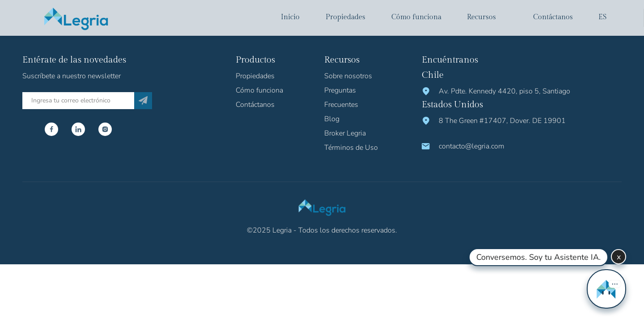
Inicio (290, 17)
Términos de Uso (351, 148)
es (602, 17)
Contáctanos (553, 17)
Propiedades (345, 17)
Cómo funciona (416, 17)
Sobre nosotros (348, 76)
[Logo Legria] (76, 18)
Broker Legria (345, 133)
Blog (332, 119)
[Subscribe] (143, 101)
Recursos (481, 17)
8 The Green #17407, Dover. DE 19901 (502, 121)
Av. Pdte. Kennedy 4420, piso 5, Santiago (504, 91)
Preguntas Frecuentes (341, 97)
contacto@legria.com (472, 146)
